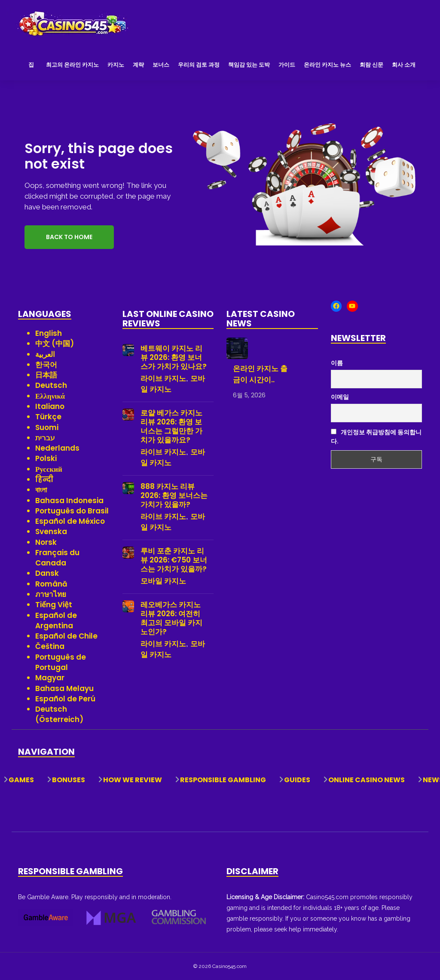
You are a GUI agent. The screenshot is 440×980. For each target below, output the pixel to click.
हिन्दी (44, 479)
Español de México (70, 521)
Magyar (50, 678)
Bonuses (69, 780)
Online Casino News (367, 780)
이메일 (340, 397)
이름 (337, 363)
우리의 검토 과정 (199, 65)
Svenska (51, 531)
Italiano (50, 406)
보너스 (161, 65)
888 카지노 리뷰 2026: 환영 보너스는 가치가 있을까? (174, 496)
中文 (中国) (55, 344)
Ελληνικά (50, 396)
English (49, 333)
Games (21, 780)
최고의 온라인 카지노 (72, 65)
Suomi (47, 427)
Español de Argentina (56, 621)
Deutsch (51, 385)
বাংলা (41, 490)
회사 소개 (404, 65)
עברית (45, 438)
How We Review (133, 780)
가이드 (287, 65)
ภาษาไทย (51, 594)
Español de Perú (65, 699)
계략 (138, 65)
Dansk (47, 573)
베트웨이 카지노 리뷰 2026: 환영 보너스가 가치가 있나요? (174, 358)
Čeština (50, 646)
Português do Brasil (72, 511)
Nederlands (57, 448)
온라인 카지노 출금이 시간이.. (260, 374)
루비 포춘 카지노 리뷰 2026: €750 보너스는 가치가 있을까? (174, 560)
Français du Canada (57, 558)
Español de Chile (66, 636)
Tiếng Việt (54, 605)
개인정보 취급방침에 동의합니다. (376, 437)
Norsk (46, 542)
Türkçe (48, 417)
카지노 (116, 65)
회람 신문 (371, 65)
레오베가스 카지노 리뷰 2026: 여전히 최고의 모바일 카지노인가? (171, 618)
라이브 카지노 (163, 378)
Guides (297, 780)
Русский (49, 469)
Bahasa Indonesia (69, 501)
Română (51, 584)
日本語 (46, 375)
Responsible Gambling (223, 780)
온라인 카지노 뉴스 (327, 65)
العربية (45, 354)
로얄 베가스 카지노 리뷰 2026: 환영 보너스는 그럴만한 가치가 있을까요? (171, 427)
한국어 (46, 365)
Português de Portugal (61, 662)
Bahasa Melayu (64, 688)
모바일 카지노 (163, 581)
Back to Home (69, 237)
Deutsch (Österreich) (59, 714)
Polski (46, 458)
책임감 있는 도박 (249, 65)
